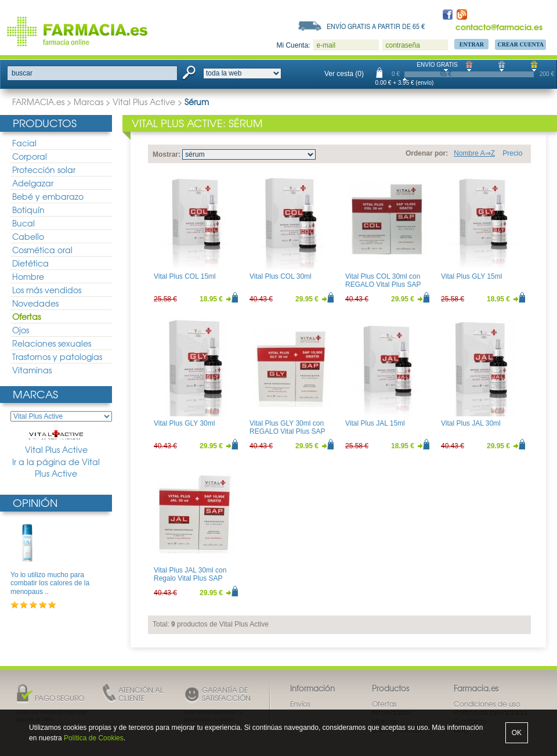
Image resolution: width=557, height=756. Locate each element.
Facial (24, 143)
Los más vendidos (47, 290)
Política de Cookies (94, 738)
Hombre (28, 276)
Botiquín (28, 210)
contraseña (402, 45)
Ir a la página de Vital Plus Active (56, 468)
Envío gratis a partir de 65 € (376, 26)
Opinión (35, 503)
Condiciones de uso (487, 704)
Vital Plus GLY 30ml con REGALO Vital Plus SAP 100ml (287, 432)
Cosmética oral (42, 250)
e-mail (326, 45)
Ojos (21, 330)
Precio (512, 153)
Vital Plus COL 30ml (281, 276)
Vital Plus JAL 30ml (471, 423)
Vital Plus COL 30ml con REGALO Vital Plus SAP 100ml (383, 285)
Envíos (300, 704)
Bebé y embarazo (48, 196)
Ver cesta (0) (344, 74)
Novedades (35, 303)
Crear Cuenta (520, 44)
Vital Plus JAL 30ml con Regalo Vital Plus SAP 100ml (190, 579)
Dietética (30, 263)
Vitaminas (32, 370)
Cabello (28, 236)
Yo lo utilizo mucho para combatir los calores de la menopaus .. (50, 583)
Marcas (88, 102)
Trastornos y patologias (57, 357)
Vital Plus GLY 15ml (471, 276)
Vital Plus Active (144, 102)
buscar (22, 73)
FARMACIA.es (38, 102)
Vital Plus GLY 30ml (184, 423)
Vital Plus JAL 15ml (375, 423)
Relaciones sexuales (52, 343)
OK (517, 733)
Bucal (23, 223)
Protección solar (44, 170)
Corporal (30, 156)
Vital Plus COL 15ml (185, 276)
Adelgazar (33, 183)
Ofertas (26, 316)
